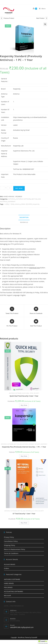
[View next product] (46, 18)
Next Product (40, 18)
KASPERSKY (12, 201)
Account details (10, 564)
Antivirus (18, 204)
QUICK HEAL (26, 393)
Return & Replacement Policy (15, 549)
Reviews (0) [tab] (24, 222)
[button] (45, 24)
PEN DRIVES (8, 587)
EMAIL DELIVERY (27, 204)
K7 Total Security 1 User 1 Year (24, 514)
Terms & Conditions (11, 553)
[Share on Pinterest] (12, 323)
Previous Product (9, 18)
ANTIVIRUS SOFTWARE (23, 199)
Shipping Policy (10, 545)
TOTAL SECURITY (34, 393)
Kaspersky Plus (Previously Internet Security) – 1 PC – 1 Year (24, 447)
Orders (7, 568)
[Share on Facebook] (36, 311)
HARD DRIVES (9, 583)
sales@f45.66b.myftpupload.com (22, 627)
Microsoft (8, 596)
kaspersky (36, 204)
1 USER (6, 204)
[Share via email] (36, 323)
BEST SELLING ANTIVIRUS (21, 444)
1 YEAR (12, 204)
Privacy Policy (9, 537)
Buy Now (19, 188)
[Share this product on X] (12, 311)
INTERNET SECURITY (34, 444)
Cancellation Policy (11, 541)
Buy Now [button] (24, 405)
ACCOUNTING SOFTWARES (14, 591)
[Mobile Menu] (42, 9)
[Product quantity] (6, 188)
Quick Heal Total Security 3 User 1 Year (24, 396)
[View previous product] (2, 18)
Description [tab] (24, 217)
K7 (33, 511)
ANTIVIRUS (12, 199)
